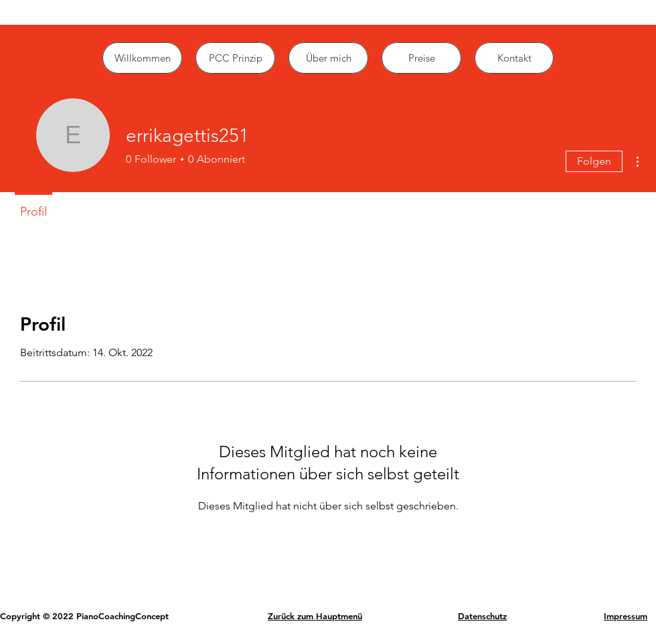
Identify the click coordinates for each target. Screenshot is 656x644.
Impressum (626, 616)
